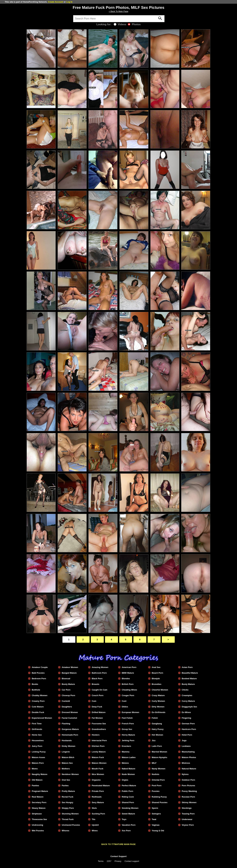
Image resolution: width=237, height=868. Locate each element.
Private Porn (98, 791)
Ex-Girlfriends (159, 712)
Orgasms (96, 780)
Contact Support (118, 856)
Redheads (97, 797)
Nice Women (98, 774)
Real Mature (38, 797)
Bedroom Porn (39, 679)
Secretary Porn (39, 802)
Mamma (126, 752)
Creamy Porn (38, 701)
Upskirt (95, 825)
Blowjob (156, 679)
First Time (37, 724)
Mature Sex (67, 763)
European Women (130, 712)
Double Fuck (38, 712)
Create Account (55, 2)
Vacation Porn (129, 825)
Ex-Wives (186, 712)
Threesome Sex (39, 819)
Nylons (185, 774)
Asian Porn (187, 667)
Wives (95, 831)
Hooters (96, 735)
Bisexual (66, 679)
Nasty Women (158, 769)
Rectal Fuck (68, 797)
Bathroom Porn (99, 673)
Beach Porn (157, 673)
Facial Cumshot (69, 718)
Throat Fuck (68, 819)
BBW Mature (128, 673)
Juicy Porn (37, 746)
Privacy (118, 861)
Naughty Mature (40, 774)
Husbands (67, 740)
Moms (35, 769)
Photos (134, 24)
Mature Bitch (68, 757)
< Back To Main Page (118, 11)
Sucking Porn (98, 814)
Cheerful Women (160, 690)
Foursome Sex (99, 724)
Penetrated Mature (101, 786)
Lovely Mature (99, 752)
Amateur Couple (40, 667)
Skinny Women (189, 802)
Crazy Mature (158, 695)
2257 (109, 861)
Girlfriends (37, 729)
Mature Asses (38, 757)
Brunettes (156, 684)
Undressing (37, 825)
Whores (66, 831)
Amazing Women (100, 667)
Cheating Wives (129, 690)
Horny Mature (128, 735)
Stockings (187, 808)
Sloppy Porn (68, 808)
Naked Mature (128, 769)
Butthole (36, 690)
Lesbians (186, 746)
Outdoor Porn (188, 780)
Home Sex (37, 735)
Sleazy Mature (39, 808)
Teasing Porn (188, 814)
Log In (69, 2)
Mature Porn (38, 763)
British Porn (128, 684)
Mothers (66, 769)
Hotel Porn (187, 735)
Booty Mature (68, 684)
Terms (101, 861)
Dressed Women (70, 712)
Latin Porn (157, 746)
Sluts (94, 808)
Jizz (154, 740)
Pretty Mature (68, 791)
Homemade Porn (70, 735)
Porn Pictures (188, 786)
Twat (154, 819)
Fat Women (97, 718)
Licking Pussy (39, 752)
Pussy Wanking (189, 791)
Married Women (159, 752)
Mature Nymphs (159, 757)
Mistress (186, 763)
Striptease (37, 814)
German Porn (188, 724)
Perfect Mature (129, 786)
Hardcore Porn (189, 729)
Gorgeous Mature (70, 729)
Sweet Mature (128, 814)
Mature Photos (189, 757)
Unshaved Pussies (71, 825)
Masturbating (188, 752)
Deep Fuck (97, 707)
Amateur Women (70, 667)
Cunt (124, 701)
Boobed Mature (189, 679)
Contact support (132, 861)
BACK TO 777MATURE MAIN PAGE (119, 844)
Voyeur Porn (188, 825)
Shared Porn (128, 802)
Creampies (187, 695)
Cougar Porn (128, 695)
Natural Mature (189, 769)
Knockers (126, 746)
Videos (120, 24)
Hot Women (157, 735)
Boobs (35, 684)
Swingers (156, 814)
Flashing (66, 724)
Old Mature (37, 780)
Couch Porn (98, 695)
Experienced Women (42, 718)
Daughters (67, 707)
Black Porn (97, 679)
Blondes (126, 679)
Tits (93, 819)
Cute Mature (38, 707)
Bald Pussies (38, 673)
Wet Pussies (38, 831)
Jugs (184, 740)
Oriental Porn (158, 780)
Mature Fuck (98, 757)
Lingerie (66, 752)
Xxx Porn (126, 831)
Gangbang (157, 724)
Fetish (155, 718)
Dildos (125, 707)
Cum (94, 701)
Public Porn (127, 791)
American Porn (129, 667)
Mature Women (99, 763)
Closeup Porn (68, 695)
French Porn (128, 724)
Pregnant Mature (40, 791)
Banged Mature (69, 673)
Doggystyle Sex (189, 707)
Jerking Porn (128, 740)
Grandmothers (99, 729)
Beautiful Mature (190, 673)
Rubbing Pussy (159, 797)
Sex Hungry (68, 802)
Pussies (156, 791)
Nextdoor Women (70, 774)
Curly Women (158, 701)
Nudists (155, 774)
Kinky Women (69, 746)
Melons (125, 763)
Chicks (185, 690)
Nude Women (128, 774)
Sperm (155, 808)
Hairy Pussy (158, 729)
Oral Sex (66, 780)
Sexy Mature (98, 802)
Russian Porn (188, 797)
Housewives (38, 740)
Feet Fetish (127, 718)
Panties (35, 786)
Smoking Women (130, 808)
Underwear (187, 819)
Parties (65, 786)
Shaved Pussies (159, 802)
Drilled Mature (98, 712)
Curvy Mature (188, 701)
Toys (124, 819)
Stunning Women (70, 814)
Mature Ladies (129, 757)
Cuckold (66, 701)
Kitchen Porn (98, 746)
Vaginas (156, 825)
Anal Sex (156, 667)
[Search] (119, 19)
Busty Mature (188, 684)
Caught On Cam (99, 690)
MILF (154, 763)
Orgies (125, 780)
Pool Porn (156, 786)
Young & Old (158, 831)
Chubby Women (40, 695)
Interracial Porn (99, 740)
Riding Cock (128, 797)
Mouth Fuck (97, 769)
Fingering (186, 718)
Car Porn (66, 690)
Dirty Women (158, 707)
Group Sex (127, 729)
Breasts (95, 684)
